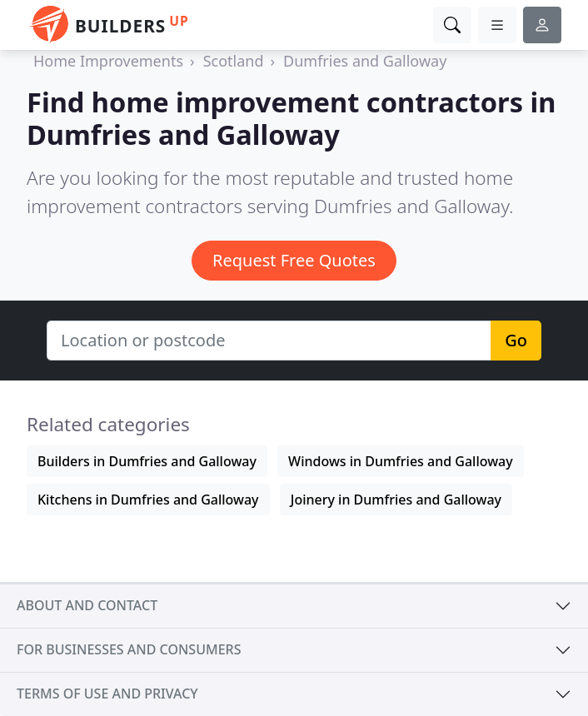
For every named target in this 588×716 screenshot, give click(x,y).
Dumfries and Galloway (365, 61)
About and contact (87, 605)
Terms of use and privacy (107, 694)
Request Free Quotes (294, 260)
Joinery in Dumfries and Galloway (396, 500)
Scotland (234, 61)
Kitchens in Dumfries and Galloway (148, 500)
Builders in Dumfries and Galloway (147, 461)
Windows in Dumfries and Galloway (401, 461)
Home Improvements (108, 61)
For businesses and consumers (129, 649)
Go (516, 340)
